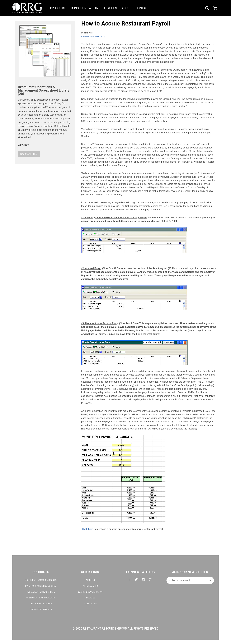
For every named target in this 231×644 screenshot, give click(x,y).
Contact (142, 8)
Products (59, 8)
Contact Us (91, 604)
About (126, 8)
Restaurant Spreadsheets (41, 592)
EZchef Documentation (91, 592)
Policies (91, 598)
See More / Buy (29, 154)
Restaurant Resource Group (93, 36)
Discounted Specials (41, 609)
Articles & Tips (106, 8)
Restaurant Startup (41, 604)
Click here (88, 529)
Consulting (81, 8)
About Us (91, 580)
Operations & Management (41, 598)
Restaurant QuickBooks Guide (41, 580)
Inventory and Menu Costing (41, 586)
